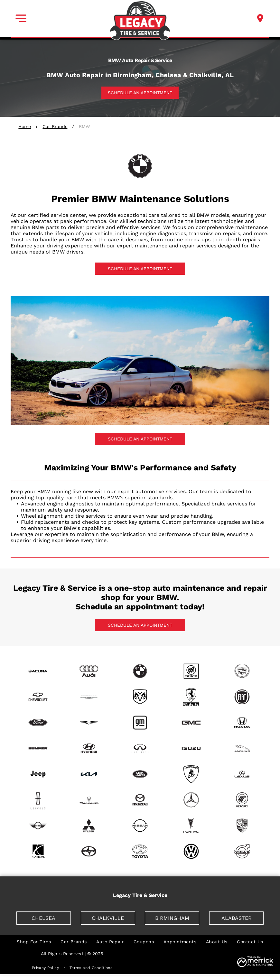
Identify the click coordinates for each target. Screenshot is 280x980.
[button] (21, 18)
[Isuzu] (191, 748)
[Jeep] (38, 774)
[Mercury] (242, 800)
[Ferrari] (191, 697)
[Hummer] (38, 748)
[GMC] (191, 723)
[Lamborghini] (191, 774)
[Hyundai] (89, 748)
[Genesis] (89, 723)
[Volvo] (242, 851)
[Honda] (242, 723)
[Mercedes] (191, 800)
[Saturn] (38, 851)
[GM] (140, 723)
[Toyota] (140, 851)
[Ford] (38, 723)
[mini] (38, 826)
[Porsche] (242, 826)
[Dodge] (140, 697)
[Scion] (89, 851)
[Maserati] (89, 800)
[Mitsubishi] (89, 826)
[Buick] (191, 671)
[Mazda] (140, 800)
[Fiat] (242, 697)
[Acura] (38, 671)
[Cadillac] (242, 671)
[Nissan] (140, 826)
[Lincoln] (38, 800)
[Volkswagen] (191, 851)
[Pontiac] (191, 826)
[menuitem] (34, 942)
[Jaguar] (242, 748)
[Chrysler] (89, 697)
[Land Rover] (140, 774)
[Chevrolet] (38, 697)
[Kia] (89, 774)
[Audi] (89, 671)
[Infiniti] (140, 748)
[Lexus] (242, 774)
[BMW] (140, 671)
